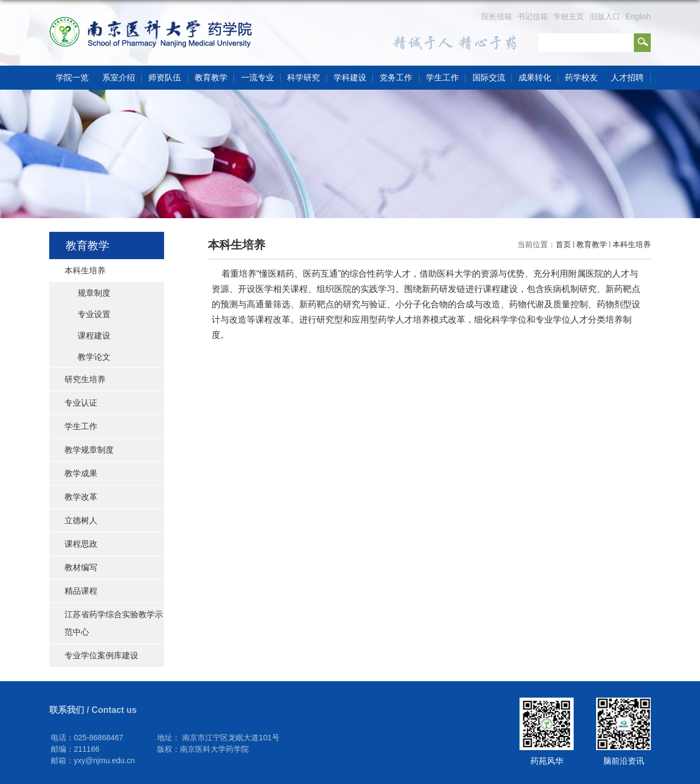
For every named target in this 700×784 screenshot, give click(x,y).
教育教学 (211, 77)
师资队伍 (165, 77)
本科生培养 (632, 244)
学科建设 (350, 77)
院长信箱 (497, 16)
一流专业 (258, 77)
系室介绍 (119, 77)
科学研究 (304, 77)
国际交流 (489, 77)
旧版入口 (605, 16)
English (638, 16)
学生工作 (442, 77)
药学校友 (581, 77)
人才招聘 (627, 77)
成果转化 (535, 77)
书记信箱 (533, 16)
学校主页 (569, 16)
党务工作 (396, 77)
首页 (563, 244)
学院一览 (72, 77)
